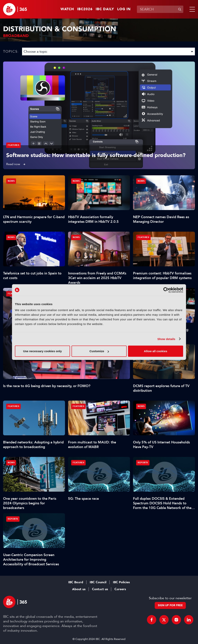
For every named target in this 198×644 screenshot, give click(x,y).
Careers (120, 589)
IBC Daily (105, 9)
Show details (166, 339)
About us (79, 589)
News (11, 181)
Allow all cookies (156, 351)
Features (13, 145)
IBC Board (76, 582)
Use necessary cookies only (42, 351)
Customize (99, 351)
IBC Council (98, 582)
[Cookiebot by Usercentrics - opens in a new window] (166, 290)
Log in (124, 9)
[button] (191, 9)
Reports (143, 463)
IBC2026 (85, 9)
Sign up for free (170, 605)
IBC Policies (121, 582)
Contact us (100, 589)
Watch (67, 9)
